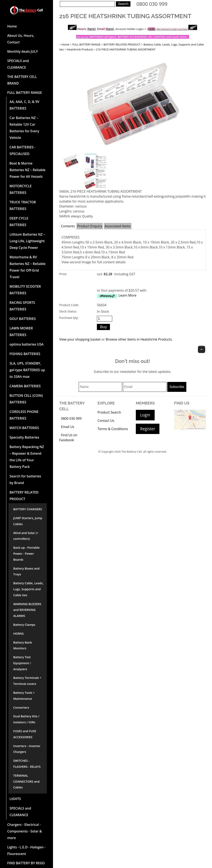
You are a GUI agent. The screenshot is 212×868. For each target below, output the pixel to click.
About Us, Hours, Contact (21, 39)
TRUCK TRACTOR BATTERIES (23, 205)
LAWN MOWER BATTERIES (21, 331)
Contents (68, 226)
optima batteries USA (26, 344)
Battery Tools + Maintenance (24, 696)
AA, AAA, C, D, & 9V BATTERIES (24, 105)
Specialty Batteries (24, 437)
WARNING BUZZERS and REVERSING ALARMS (27, 610)
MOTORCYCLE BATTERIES (21, 189)
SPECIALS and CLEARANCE (18, 64)
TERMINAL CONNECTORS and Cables (26, 782)
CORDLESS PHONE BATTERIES (24, 415)
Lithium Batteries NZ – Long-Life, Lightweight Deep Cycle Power (27, 241)
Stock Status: (68, 311)
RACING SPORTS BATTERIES (22, 306)
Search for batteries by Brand (25, 479)
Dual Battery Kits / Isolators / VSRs (26, 719)
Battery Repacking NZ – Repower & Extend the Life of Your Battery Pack (27, 457)
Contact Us (106, 421)
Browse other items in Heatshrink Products (139, 339)
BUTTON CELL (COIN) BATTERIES (26, 399)
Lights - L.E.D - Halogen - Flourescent (26, 850)
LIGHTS (15, 799)
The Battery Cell (132, 452)
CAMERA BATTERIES (25, 386)
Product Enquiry (90, 226)
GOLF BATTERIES (23, 319)
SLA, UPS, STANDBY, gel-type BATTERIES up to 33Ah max (27, 370)
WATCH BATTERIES (24, 428)
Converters (21, 708)
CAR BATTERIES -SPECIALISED (22, 150)
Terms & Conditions (113, 429)
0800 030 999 (152, 4)
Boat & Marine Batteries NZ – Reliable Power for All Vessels (28, 170)
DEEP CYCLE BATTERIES (19, 222)
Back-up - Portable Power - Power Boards (26, 554)
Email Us (67, 427)
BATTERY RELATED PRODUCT (24, 496)
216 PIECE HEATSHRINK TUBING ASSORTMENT (126, 49)
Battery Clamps (24, 625)
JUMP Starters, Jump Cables (28, 521)
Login (145, 415)
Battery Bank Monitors (23, 645)
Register (148, 429)
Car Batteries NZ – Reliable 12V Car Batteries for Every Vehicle (24, 128)
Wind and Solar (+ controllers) (26, 536)
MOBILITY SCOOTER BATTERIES (25, 290)
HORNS (19, 634)
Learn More (127, 295)
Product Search (109, 412)
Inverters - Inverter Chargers (27, 749)
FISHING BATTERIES (25, 354)
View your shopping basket (80, 339)
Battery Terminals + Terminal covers (27, 681)
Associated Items (118, 226)
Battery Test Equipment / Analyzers (22, 663)
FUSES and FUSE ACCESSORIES (25, 734)
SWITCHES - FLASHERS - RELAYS (27, 764)
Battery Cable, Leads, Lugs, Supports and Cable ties (28, 589)
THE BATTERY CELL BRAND (22, 80)
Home (12, 26)
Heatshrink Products (80, 49)
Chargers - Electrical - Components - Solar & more (25, 831)
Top (202, 349)
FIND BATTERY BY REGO (26, 863)
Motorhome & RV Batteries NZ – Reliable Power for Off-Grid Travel (28, 267)
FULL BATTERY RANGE (25, 93)
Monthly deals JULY (23, 51)
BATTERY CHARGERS (28, 509)
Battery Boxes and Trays (26, 571)
